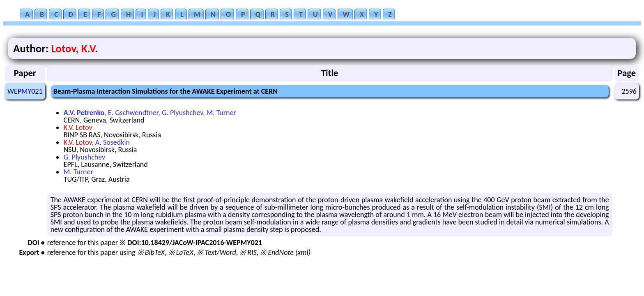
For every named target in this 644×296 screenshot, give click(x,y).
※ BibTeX (151, 252)
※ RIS (248, 252)
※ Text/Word (216, 252)
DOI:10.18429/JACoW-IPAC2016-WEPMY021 (195, 243)
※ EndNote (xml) (285, 252)
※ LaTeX (181, 252)
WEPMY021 (25, 91)
